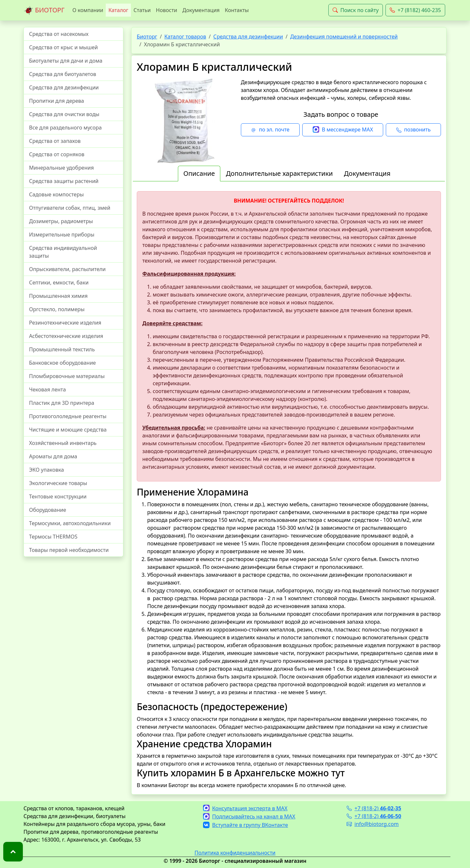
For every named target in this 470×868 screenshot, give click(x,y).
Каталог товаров (185, 37)
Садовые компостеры (56, 194)
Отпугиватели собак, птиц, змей (70, 208)
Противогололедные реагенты (68, 416)
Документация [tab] (367, 173)
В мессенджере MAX (343, 130)
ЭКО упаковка (47, 470)
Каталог (118, 10)
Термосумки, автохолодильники (70, 523)
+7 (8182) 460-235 (415, 10)
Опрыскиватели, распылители (67, 269)
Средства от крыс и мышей (63, 47)
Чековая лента (47, 389)
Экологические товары (58, 483)
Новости (167, 10)
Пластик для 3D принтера (62, 403)
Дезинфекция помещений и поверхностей (344, 37)
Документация (201, 10)
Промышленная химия (58, 296)
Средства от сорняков (57, 154)
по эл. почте (270, 130)
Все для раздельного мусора (65, 128)
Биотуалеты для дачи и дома (66, 61)
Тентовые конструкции (58, 496)
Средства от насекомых (59, 34)
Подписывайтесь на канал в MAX (249, 816)
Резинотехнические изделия (65, 323)
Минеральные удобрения (61, 168)
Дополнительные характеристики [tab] (279, 173)
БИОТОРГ (44, 10)
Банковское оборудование (63, 363)
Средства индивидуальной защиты (63, 252)
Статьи (142, 10)
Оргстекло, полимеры (57, 309)
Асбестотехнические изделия (66, 336)
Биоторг (147, 37)
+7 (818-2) (374, 808)
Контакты (237, 10)
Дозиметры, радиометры (61, 221)
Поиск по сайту (356, 10)
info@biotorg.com (373, 824)
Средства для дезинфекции (64, 87)
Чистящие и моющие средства (68, 430)
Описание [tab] (199, 173)
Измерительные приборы (62, 235)
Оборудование (48, 510)
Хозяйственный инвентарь (63, 443)
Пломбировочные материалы (67, 376)
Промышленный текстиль (62, 349)
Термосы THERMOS (53, 537)
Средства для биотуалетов (63, 74)
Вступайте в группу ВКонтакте (245, 825)
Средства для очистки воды (64, 114)
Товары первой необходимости (69, 550)
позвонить (413, 130)
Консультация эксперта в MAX (245, 808)
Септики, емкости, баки (59, 282)
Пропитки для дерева (57, 101)
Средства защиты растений (64, 181)
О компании (88, 10)
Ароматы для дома (53, 456)
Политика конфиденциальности (235, 853)
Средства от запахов (55, 141)
